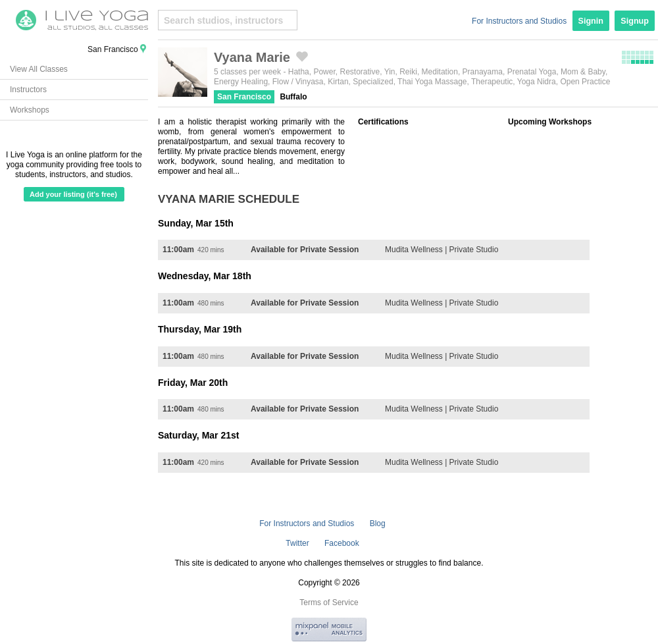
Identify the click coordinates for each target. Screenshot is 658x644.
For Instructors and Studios (519, 21)
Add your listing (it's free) (73, 194)
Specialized (373, 82)
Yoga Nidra (537, 82)
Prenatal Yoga (532, 72)
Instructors (28, 90)
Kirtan (338, 82)
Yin (390, 72)
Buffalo (293, 97)
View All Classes (39, 69)
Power (324, 72)
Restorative (360, 72)
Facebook (342, 543)
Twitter (297, 543)
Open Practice (585, 82)
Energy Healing (241, 82)
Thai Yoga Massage (432, 82)
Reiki (408, 72)
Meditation (440, 72)
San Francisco (244, 97)
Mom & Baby (583, 72)
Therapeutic (492, 82)
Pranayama (483, 72)
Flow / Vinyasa (298, 82)
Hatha (299, 72)
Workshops (30, 110)
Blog (378, 523)
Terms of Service (329, 603)
